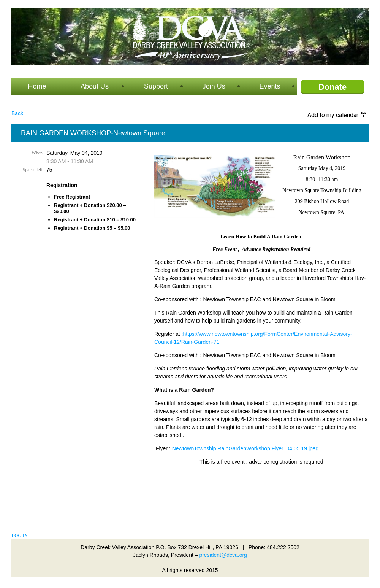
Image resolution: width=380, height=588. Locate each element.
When (37, 153)
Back (17, 113)
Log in (20, 536)
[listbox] (338, 115)
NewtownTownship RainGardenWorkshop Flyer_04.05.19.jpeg (245, 448)
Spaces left (33, 170)
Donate (333, 87)
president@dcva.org (223, 555)
